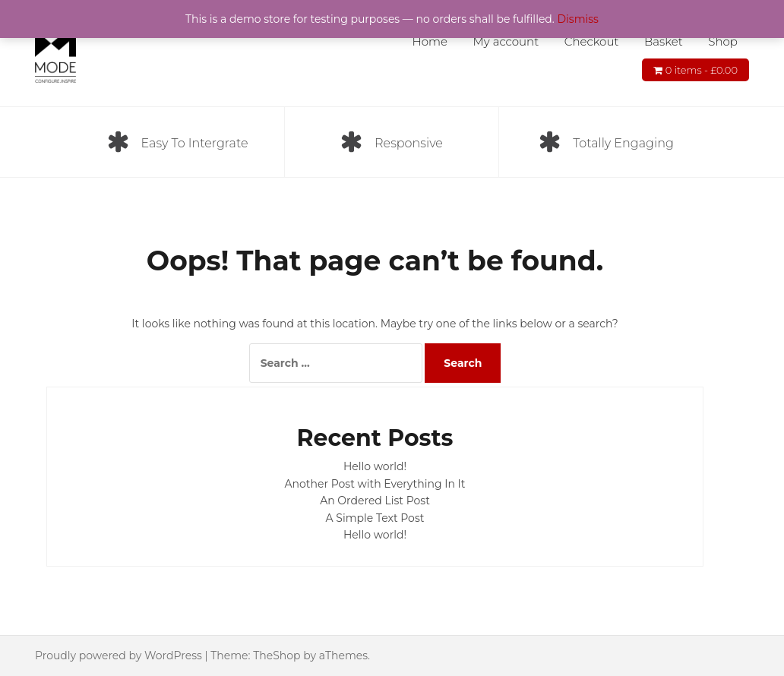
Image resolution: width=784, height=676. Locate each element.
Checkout (592, 41)
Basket (664, 41)
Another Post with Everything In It (375, 484)
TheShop (277, 655)
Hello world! (375, 466)
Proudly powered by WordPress (119, 655)
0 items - (702, 70)
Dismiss (578, 19)
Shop (723, 41)
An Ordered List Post (375, 501)
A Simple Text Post (375, 518)
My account (506, 41)
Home (429, 41)
